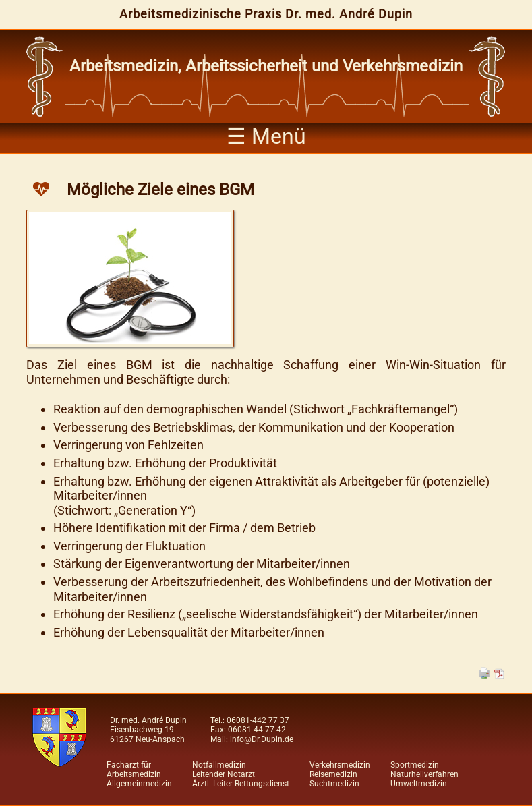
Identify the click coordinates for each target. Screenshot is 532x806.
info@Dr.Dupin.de (262, 739)
